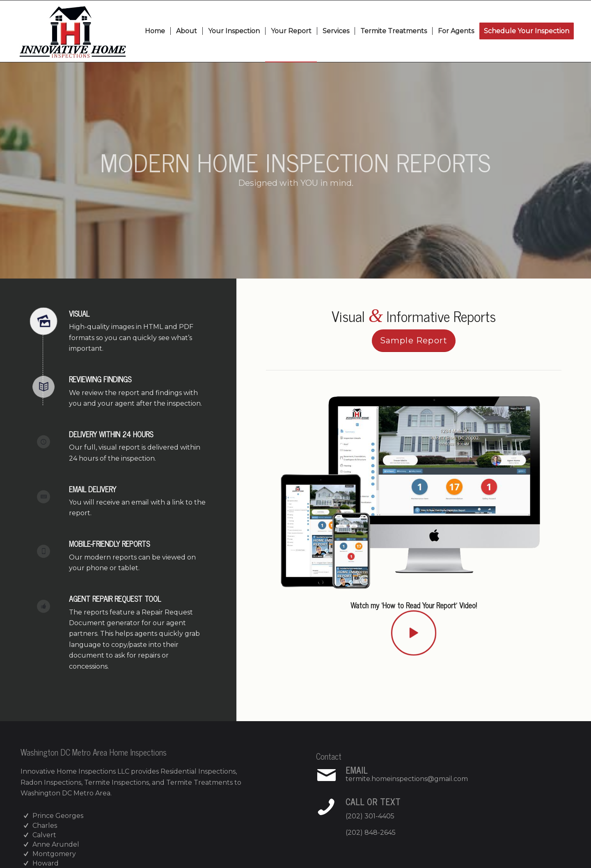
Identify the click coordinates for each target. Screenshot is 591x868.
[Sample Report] (414, 341)
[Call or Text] (326, 807)
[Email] (326, 775)
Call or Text (373, 802)
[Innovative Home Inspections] (73, 31)
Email (357, 770)
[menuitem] (155, 31)
